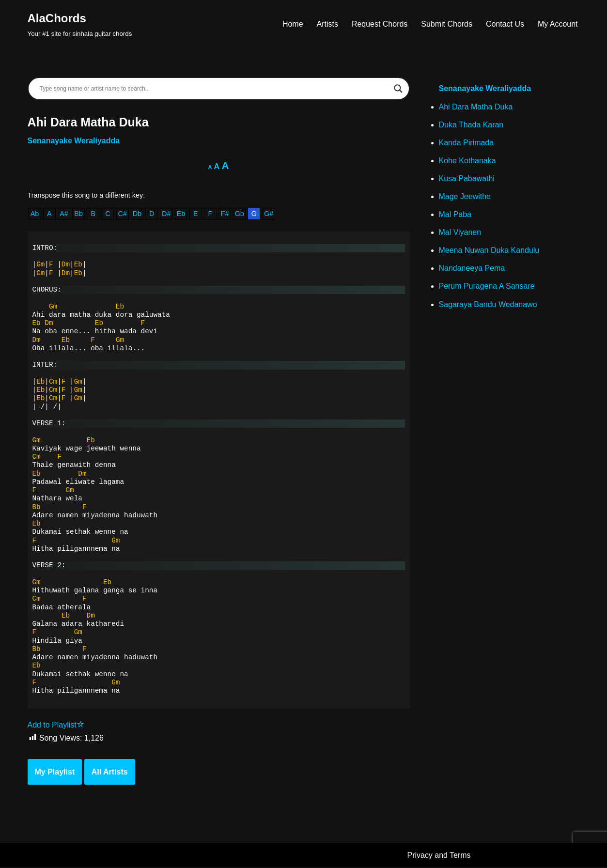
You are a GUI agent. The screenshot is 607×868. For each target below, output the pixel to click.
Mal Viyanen (460, 233)
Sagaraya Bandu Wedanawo (488, 305)
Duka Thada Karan (471, 125)
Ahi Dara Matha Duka (476, 107)
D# (166, 214)
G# (269, 214)
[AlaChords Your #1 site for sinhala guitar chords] (80, 24)
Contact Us (505, 24)
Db (137, 214)
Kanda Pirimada (467, 143)
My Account (558, 24)
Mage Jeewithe (465, 197)
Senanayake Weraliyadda (74, 141)
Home (292, 24)
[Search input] (214, 89)
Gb (240, 214)
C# (123, 214)
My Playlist (55, 772)
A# (64, 214)
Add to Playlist (56, 725)
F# (225, 214)
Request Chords (379, 24)
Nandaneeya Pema (472, 269)
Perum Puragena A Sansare (487, 287)
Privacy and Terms (439, 856)
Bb (78, 214)
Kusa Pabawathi (467, 178)
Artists (327, 24)
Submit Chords (447, 24)
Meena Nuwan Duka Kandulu (489, 251)
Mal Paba (455, 215)
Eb (181, 214)
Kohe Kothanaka (467, 161)
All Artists (110, 772)
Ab (35, 214)
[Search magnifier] (398, 89)
